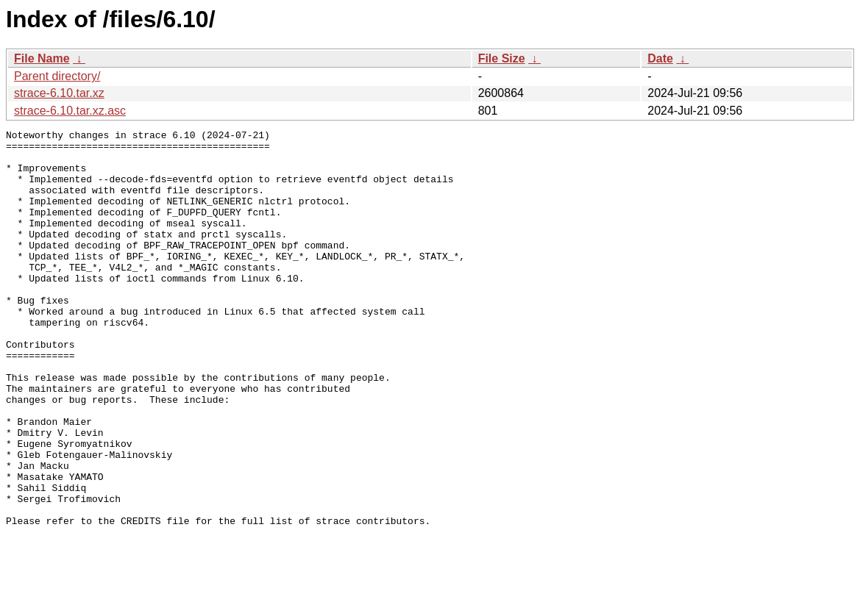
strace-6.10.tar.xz (59, 93)
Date (660, 58)
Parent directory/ (57, 76)
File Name (42, 58)
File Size (502, 58)
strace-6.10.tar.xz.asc (70, 111)
